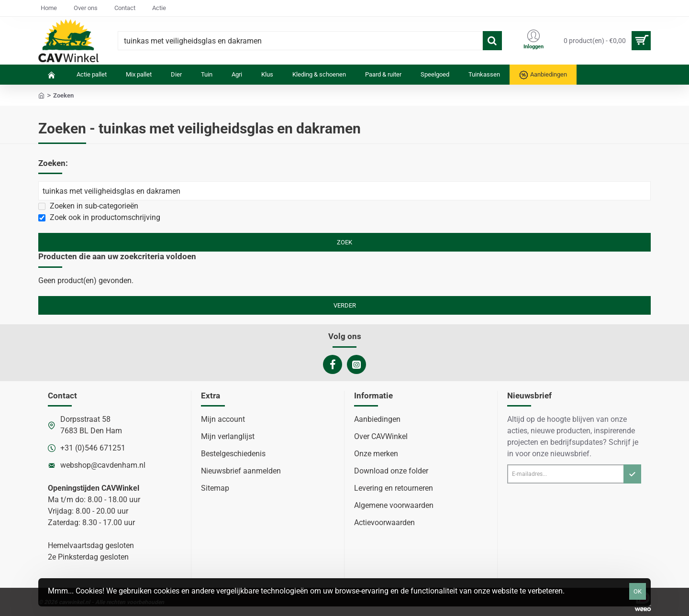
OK (638, 591)
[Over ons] (86, 8)
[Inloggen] (533, 41)
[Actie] (159, 8)
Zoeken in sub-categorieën (88, 206)
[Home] (49, 8)
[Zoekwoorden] (344, 191)
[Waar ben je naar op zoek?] (492, 41)
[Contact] (125, 8)
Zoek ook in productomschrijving (99, 217)
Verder (345, 305)
